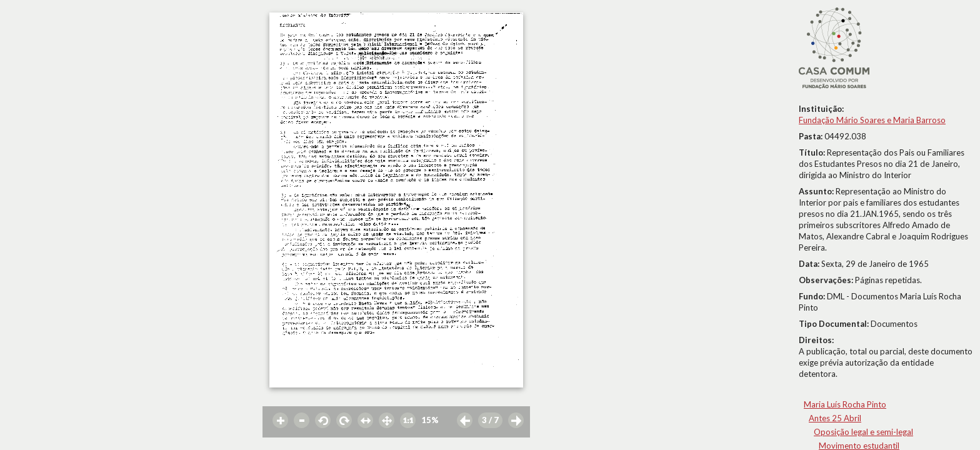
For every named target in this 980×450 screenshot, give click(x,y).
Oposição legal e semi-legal (863, 432)
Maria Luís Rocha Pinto (845, 404)
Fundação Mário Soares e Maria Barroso (872, 120)
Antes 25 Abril (835, 418)
